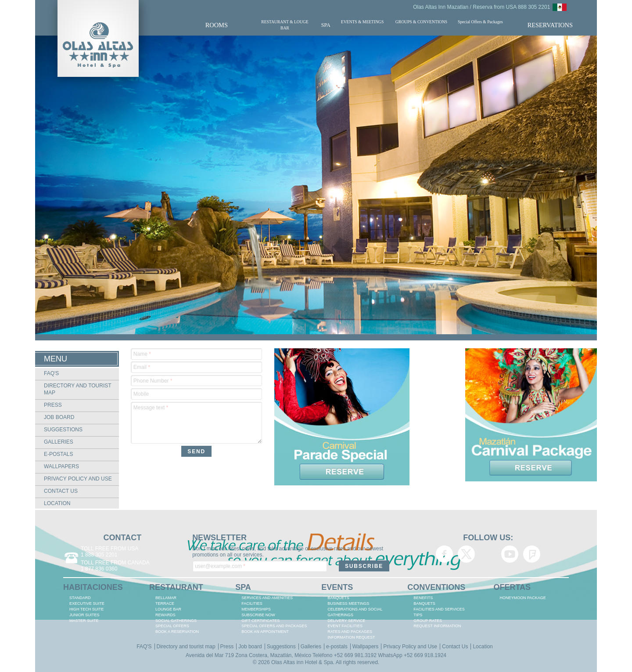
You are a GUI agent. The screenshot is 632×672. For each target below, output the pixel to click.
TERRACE (165, 603)
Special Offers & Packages (480, 22)
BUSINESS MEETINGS (348, 603)
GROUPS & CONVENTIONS (421, 22)
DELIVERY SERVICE (346, 621)
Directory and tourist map (186, 647)
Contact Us (61, 491)
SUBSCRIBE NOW (258, 615)
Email (142, 367)
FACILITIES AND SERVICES (439, 609)
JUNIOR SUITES (84, 615)
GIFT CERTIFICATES (260, 621)
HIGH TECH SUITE (86, 609)
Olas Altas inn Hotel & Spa (302, 662)
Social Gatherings (176, 621)
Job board (59, 417)
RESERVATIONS (550, 25)
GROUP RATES (428, 621)
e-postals (58, 454)
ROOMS (217, 25)
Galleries (59, 442)
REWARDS (165, 615)
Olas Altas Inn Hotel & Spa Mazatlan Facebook (444, 554)
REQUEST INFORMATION (437, 626)
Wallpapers (61, 466)
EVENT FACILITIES (345, 626)
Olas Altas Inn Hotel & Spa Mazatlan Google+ (488, 554)
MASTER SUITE (84, 621)
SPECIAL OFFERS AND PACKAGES (274, 626)
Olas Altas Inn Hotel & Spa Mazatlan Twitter (466, 554)
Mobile (141, 394)
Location (57, 503)
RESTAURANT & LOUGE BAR (285, 25)
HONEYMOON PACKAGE (522, 598)
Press (53, 405)
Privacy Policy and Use (78, 479)
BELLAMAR (166, 598)
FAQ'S (51, 373)
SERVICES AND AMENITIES (267, 598)
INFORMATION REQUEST (351, 637)
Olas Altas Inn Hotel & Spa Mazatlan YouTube (510, 554)
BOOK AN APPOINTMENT (265, 632)
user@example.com (220, 566)
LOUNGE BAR (168, 609)
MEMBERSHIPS (256, 609)
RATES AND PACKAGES (350, 632)
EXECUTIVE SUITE (87, 603)
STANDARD (80, 598)
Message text (151, 408)
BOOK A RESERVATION (177, 632)
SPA (326, 25)
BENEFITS (423, 598)
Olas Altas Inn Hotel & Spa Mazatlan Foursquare (532, 554)
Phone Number (153, 381)
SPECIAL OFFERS (172, 626)
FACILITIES (252, 603)
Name (142, 354)
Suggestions (63, 430)
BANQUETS (338, 598)
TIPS (418, 615)
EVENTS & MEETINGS (363, 22)
